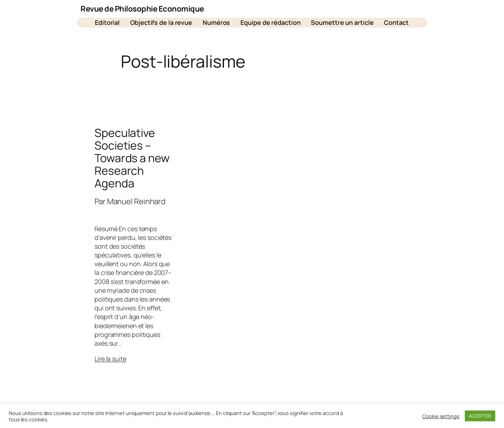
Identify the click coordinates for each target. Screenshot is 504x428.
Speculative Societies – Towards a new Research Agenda (132, 158)
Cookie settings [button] (441, 416)
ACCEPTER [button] (480, 416)
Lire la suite (110, 359)
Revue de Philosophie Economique (142, 9)
